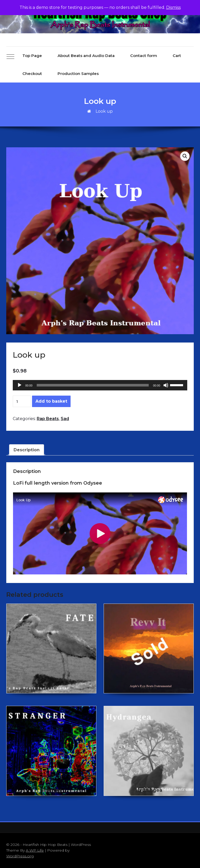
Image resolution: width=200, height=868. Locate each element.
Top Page (32, 56)
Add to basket (51, 401)
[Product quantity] (22, 401)
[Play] (20, 385)
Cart (177, 56)
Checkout (32, 74)
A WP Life (35, 850)
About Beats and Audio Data (86, 56)
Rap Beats (48, 419)
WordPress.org (20, 856)
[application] (100, 385)
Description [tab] (27, 450)
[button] (185, 156)
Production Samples (78, 74)
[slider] (93, 385)
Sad (65, 419)
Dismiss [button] (173, 7)
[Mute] (166, 385)
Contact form (144, 56)
